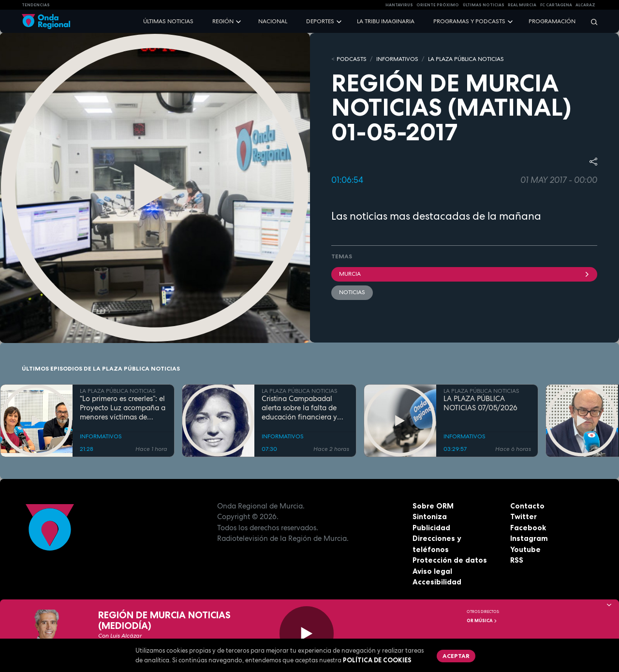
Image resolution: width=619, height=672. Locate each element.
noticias (352, 292)
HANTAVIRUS (399, 5)
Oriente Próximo (438, 5)
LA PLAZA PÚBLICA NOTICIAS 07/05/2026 (480, 403)
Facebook (528, 528)
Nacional (273, 21)
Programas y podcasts (469, 21)
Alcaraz (585, 5)
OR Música (482, 621)
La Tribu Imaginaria (386, 21)
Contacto (527, 506)
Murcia (464, 274)
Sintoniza (430, 516)
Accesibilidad (437, 582)
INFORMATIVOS (397, 59)
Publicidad (431, 528)
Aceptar (456, 656)
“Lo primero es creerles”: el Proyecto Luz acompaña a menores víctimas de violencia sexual (123, 408)
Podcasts (352, 59)
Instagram (529, 538)
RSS (517, 560)
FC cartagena (556, 5)
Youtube (525, 549)
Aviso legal (432, 571)
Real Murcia (522, 5)
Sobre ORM (433, 506)
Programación (552, 21)
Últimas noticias (168, 21)
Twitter (523, 516)
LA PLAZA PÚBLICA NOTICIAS (466, 59)
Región (223, 21)
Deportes (320, 21)
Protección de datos (450, 560)
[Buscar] (591, 22)
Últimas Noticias (484, 5)
